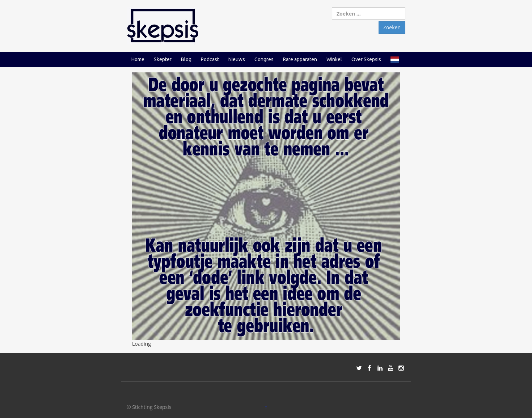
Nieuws (237, 59)
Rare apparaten (300, 59)
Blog (186, 59)
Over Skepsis (366, 59)
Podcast (210, 59)
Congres (264, 59)
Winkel (334, 59)
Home (138, 59)
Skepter (163, 59)
